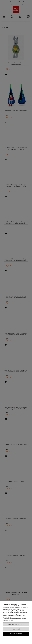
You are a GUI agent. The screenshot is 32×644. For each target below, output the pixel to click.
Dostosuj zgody (16, 629)
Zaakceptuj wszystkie (16, 634)
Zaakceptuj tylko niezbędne (16, 624)
